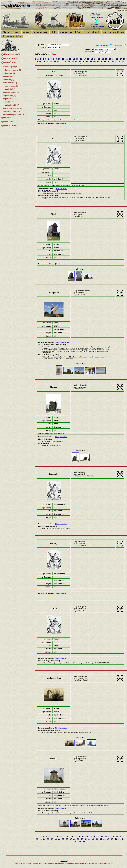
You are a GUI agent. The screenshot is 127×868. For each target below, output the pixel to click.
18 (88, 59)
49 (109, 61)
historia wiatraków (12, 54)
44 (91, 61)
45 (95, 61)
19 (92, 59)
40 (77, 61)
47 (102, 61)
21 (99, 59)
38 (70, 61)
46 (98, 61)
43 (88, 61)
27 (121, 59)
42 (84, 61)
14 (74, 59)
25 (114, 59)
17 (85, 59)
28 (125, 59)
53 (124, 61)
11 (63, 59)
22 (103, 59)
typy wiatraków (11, 58)
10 (60, 59)
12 (67, 59)
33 (51, 61)
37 (66, 61)
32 (48, 61)
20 (96, 59)
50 (113, 61)
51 (116, 61)
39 (73, 61)
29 (37, 61)
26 (117, 59)
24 (110, 59)
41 (80, 61)
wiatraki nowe (10, 125)
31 (44, 61)
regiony (8, 117)
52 (120, 61)
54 (80, 63)
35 (59, 61)
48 (106, 61)
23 (107, 59)
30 (41, 61)
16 (81, 59)
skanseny (8, 121)
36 (62, 61)
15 (78, 59)
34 (55, 61)
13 (70, 59)
